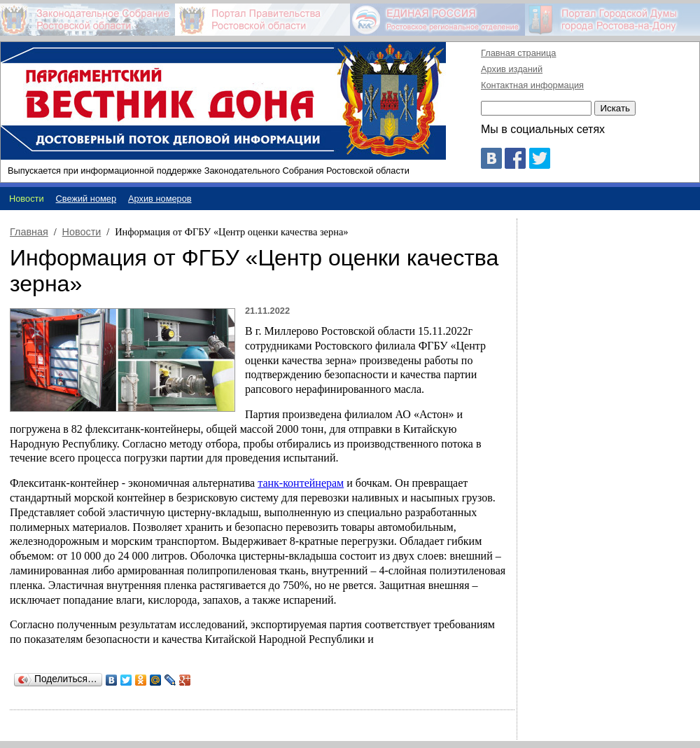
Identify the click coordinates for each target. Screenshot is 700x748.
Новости (82, 232)
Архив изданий (512, 69)
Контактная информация (532, 85)
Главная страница (518, 53)
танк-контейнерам (301, 483)
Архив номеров (160, 199)
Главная (29, 232)
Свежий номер (86, 199)
